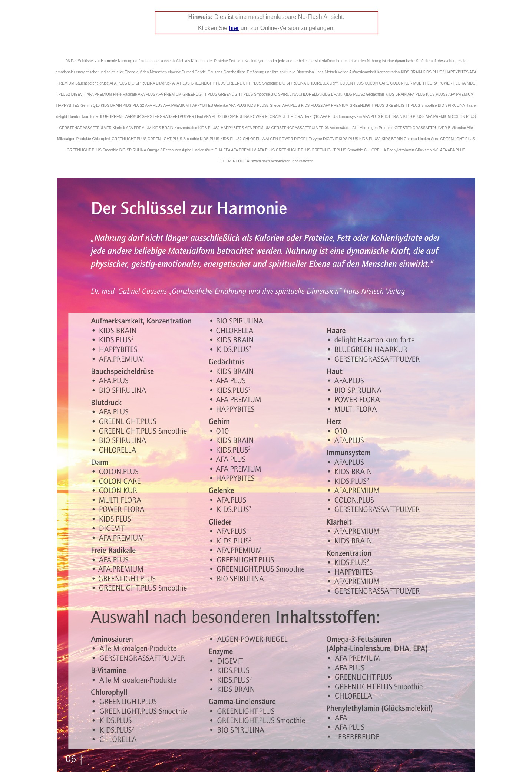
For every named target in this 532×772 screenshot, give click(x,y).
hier (234, 28)
